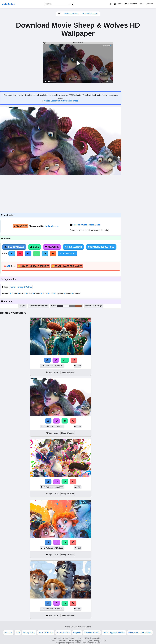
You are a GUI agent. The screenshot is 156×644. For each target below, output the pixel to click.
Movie (56, 372)
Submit (118, 4)
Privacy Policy (29, 633)
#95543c (78, 306)
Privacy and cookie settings (140, 633)
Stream (14, 293)
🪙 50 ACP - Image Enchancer (67, 266)
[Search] (72, 4)
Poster (29, 293)
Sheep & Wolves (25, 287)
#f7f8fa (66, 306)
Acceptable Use (63, 633)
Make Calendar (73, 247)
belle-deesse (52, 226)
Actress (22, 293)
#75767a (72, 306)
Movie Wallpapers (90, 14)
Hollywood (59, 293)
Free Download (14, 247)
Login (141, 4)
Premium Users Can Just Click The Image (61, 101)
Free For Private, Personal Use (86, 225)
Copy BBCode (68, 253)
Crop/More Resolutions (101, 247)
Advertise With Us (92, 633)
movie (13, 287)
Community (131, 4)
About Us (8, 633)
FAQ (18, 633)
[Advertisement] (61, 194)
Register (149, 4)
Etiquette (77, 633)
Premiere (76, 293)
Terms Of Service (46, 633)
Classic (68, 293)
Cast (51, 293)
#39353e (60, 306)
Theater (37, 293)
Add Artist (21, 226)
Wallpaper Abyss (71, 14)
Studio (45, 293)
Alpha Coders (8, 4)
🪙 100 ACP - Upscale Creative (33, 266)
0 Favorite (52, 247)
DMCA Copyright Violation (114, 633)
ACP (8, 266)
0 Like (35, 247)
